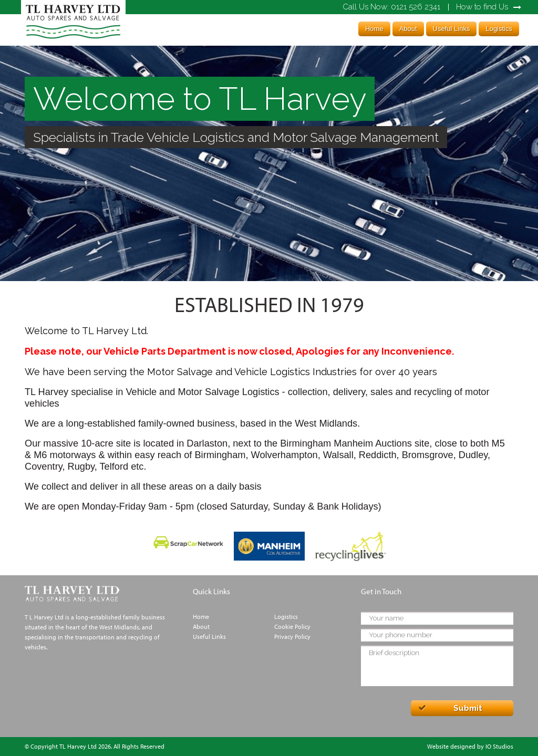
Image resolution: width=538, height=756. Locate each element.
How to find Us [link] (482, 7)
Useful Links (452, 29)
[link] (73, 39)
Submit (468, 708)
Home (374, 29)
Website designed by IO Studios (470, 746)
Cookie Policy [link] (292, 626)
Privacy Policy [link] (292, 636)
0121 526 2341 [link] (391, 7)
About (408, 29)
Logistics (499, 29)
